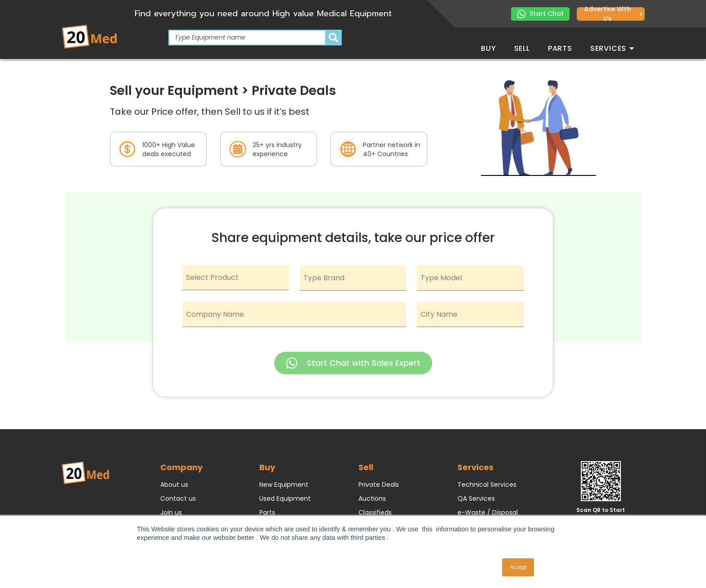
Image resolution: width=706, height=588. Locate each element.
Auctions (372, 498)
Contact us (178, 498)
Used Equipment (285, 498)
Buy (488, 48)
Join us (171, 512)
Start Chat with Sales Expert (353, 363)
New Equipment (284, 485)
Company (181, 467)
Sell (522, 48)
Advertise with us (613, 14)
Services (612, 48)
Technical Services (487, 485)
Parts (560, 48)
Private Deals (379, 485)
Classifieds (375, 512)
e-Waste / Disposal (488, 512)
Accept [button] (518, 567)
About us (174, 485)
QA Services (476, 498)
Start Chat (540, 14)
